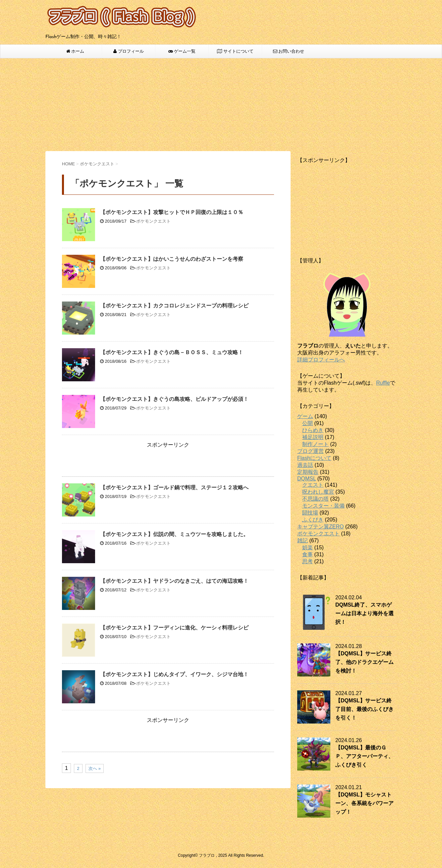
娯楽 (307, 547)
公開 (307, 423)
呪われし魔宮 (318, 492)
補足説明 (313, 437)
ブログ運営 (310, 451)
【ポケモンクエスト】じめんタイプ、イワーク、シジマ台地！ (174, 674)
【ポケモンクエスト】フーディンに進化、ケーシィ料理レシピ (174, 628)
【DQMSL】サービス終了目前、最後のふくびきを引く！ (364, 709)
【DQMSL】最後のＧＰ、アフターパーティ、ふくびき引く (364, 756)
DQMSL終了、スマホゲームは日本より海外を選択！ (364, 613)
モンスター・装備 (323, 506)
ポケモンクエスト (153, 221)
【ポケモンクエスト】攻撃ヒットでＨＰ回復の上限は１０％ (172, 212)
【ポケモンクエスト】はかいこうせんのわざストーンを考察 (172, 259)
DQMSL (306, 479)
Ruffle (383, 383)
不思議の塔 (315, 499)
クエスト (313, 485)
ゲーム (305, 416)
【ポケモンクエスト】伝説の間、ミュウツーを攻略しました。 (174, 534)
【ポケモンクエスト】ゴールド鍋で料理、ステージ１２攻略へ (174, 488)
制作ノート (315, 444)
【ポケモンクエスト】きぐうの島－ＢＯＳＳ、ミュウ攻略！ (172, 352)
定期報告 (308, 472)
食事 (307, 554)
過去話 (305, 465)
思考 (307, 561)
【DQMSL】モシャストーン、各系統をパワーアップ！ (364, 803)
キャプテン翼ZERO (320, 527)
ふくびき (313, 520)
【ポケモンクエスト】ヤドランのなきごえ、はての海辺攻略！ (174, 581)
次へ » (95, 768)
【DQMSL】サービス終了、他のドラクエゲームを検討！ (364, 662)
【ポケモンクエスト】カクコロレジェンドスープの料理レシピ (174, 306)
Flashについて (314, 458)
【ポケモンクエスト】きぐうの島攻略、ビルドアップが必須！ (174, 399)
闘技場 (310, 513)
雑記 (303, 541)
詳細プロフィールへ (321, 360)
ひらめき (313, 430)
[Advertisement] (221, 105)
